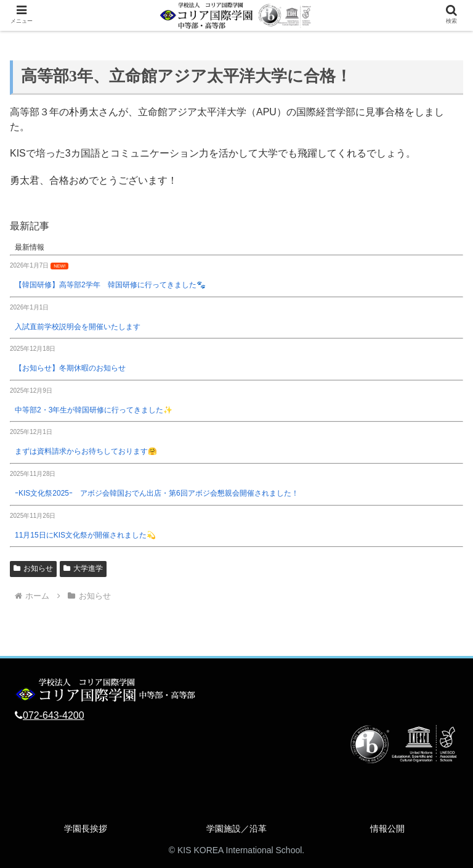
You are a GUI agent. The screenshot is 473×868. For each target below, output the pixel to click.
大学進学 (83, 568)
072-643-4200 (54, 715)
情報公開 (387, 829)
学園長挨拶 (86, 829)
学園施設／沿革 (236, 829)
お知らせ (33, 568)
